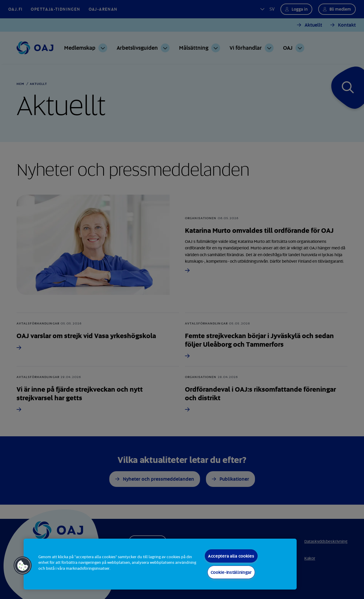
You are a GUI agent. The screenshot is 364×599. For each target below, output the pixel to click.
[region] (160, 564)
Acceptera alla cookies (231, 556)
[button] (23, 566)
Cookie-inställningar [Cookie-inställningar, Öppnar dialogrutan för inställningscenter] (231, 572)
